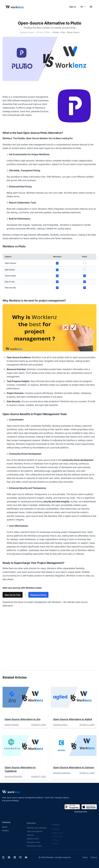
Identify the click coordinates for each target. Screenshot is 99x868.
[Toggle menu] (91, 7)
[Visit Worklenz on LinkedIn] (15, 857)
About (5, 829)
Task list (30, 837)
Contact (5, 832)
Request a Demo (38, 595)
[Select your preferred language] (83, 7)
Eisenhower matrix (34, 848)
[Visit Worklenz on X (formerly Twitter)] (3, 857)
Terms (85, 857)
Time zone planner (35, 833)
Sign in (73, 7)
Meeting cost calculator (37, 830)
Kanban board (33, 841)
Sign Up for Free (13, 595)
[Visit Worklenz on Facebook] (9, 857)
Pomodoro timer (34, 844)
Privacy (94, 857)
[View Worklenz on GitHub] (20, 857)
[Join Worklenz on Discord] (26, 857)
